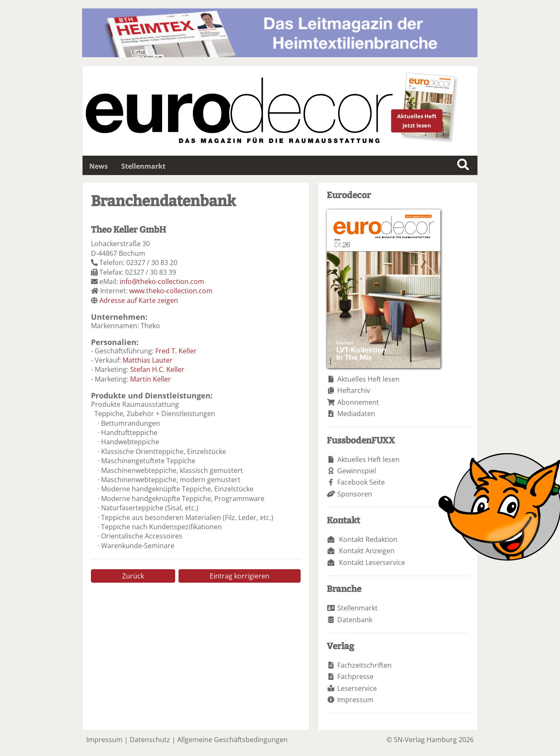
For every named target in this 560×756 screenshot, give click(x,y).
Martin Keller (151, 379)
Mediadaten (356, 414)
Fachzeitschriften (364, 665)
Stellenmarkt (143, 166)
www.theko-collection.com (171, 291)
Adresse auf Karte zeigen (139, 300)
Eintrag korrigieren (240, 576)
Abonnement (358, 402)
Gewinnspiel (357, 471)
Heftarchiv (354, 390)
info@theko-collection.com (162, 281)
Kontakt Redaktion (368, 539)
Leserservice (357, 688)
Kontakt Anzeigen (367, 551)
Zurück (133, 576)
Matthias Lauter (148, 360)
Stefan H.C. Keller (157, 369)
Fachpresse (355, 676)
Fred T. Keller (176, 351)
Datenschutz (150, 740)
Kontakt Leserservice (372, 562)
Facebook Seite (361, 482)
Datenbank (355, 620)
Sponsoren (355, 494)
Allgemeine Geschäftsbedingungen (232, 740)
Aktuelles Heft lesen (368, 379)
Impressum (355, 700)
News (99, 166)
